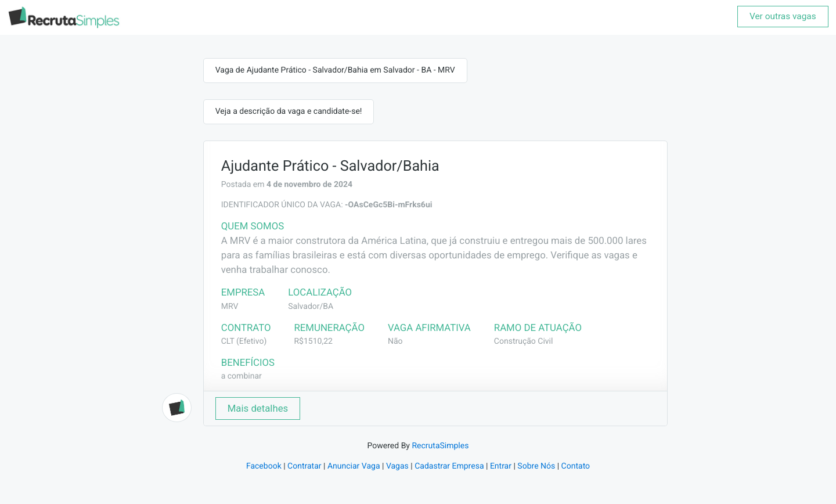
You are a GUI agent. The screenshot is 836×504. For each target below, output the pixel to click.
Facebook (264, 466)
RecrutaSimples (440, 446)
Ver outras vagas (783, 16)
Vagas (397, 466)
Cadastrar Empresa (449, 466)
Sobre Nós (536, 466)
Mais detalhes (258, 408)
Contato (576, 466)
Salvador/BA (311, 307)
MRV (230, 307)
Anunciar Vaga (354, 466)
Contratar (304, 466)
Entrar (501, 466)
